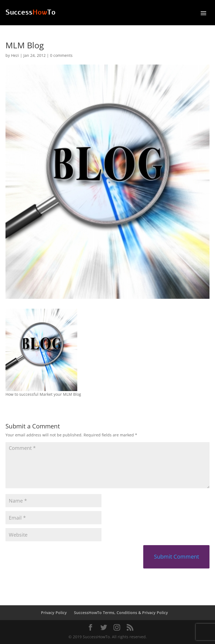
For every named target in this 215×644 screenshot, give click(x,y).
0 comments (61, 55)
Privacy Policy (54, 613)
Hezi (15, 55)
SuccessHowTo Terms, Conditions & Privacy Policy (121, 613)
